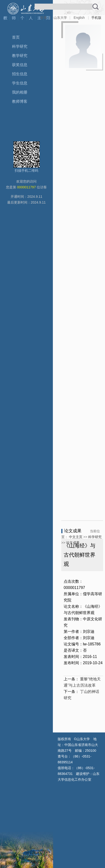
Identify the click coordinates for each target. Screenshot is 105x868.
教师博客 (20, 101)
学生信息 (20, 83)
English (79, 18)
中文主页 (76, 537)
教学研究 (20, 56)
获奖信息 (20, 65)
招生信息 (20, 74)
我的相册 (20, 92)
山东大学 (60, 18)
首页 (16, 37)
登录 (43, 18)
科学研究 (20, 46)
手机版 (96, 18)
